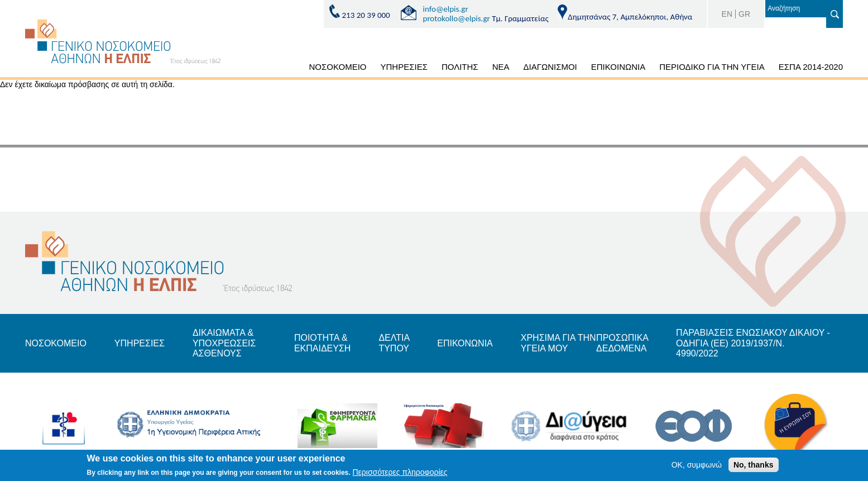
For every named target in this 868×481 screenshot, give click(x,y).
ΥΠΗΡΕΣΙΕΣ (404, 67)
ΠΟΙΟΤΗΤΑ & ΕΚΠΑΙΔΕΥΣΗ (323, 343)
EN (727, 14)
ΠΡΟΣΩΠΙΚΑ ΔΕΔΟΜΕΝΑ (622, 343)
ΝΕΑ (501, 67)
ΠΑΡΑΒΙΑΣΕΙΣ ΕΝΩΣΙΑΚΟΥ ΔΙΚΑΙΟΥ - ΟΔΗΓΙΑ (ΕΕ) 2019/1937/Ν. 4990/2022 (753, 343)
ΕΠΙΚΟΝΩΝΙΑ (465, 343)
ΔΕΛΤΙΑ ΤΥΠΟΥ (394, 343)
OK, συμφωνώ (697, 466)
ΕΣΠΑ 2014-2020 (811, 67)
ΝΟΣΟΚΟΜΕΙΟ (338, 67)
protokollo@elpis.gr (457, 18)
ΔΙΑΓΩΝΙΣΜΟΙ (550, 67)
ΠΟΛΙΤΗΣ (460, 67)
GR (744, 14)
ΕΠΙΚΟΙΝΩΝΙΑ (618, 67)
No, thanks (754, 466)
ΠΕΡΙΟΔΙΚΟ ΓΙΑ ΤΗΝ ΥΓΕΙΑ (712, 67)
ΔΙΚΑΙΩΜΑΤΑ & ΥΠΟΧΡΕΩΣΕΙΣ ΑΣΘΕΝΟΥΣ (224, 343)
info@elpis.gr (446, 9)
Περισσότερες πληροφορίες (400, 474)
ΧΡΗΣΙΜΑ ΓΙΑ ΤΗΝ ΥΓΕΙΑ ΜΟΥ (558, 343)
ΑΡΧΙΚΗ (289, 69)
